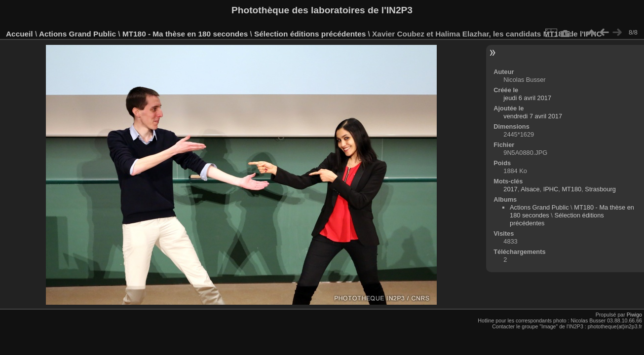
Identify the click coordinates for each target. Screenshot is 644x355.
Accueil (19, 34)
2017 (510, 189)
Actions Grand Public (77, 34)
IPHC (551, 189)
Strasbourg (600, 189)
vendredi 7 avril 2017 (533, 116)
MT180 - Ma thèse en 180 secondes (185, 34)
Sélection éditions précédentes (310, 34)
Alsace (530, 189)
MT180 (571, 189)
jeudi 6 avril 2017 (527, 98)
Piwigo (634, 315)
